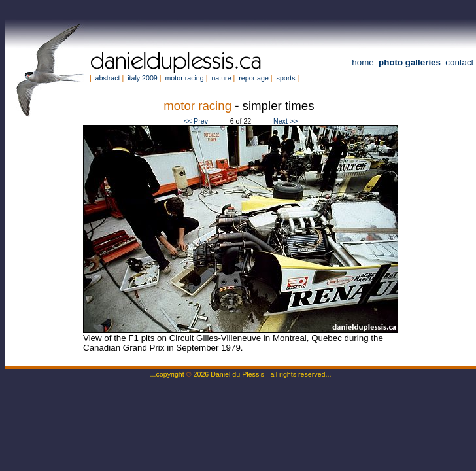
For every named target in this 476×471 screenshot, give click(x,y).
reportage (254, 78)
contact (459, 62)
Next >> (285, 121)
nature (221, 78)
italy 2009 (143, 78)
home (363, 62)
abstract (108, 78)
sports (286, 78)
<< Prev (196, 121)
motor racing (184, 78)
